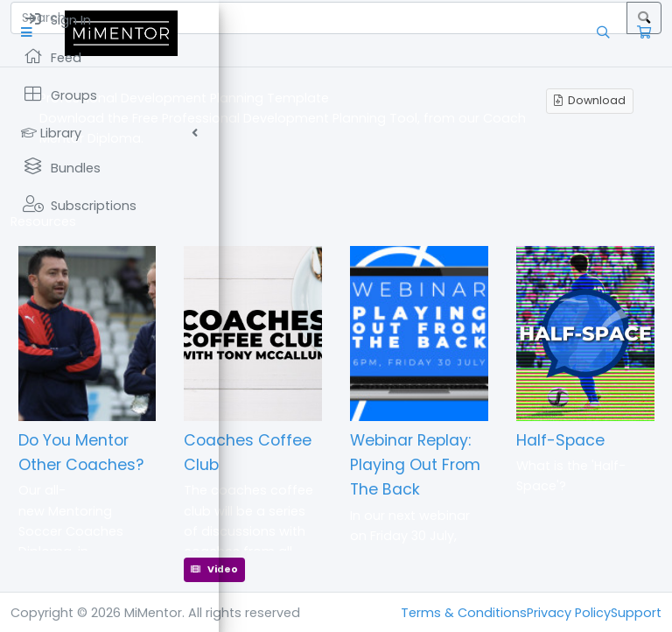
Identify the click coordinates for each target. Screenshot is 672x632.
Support (636, 613)
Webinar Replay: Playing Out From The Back (415, 465)
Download (590, 100)
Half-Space (560, 440)
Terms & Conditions (464, 613)
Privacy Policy (569, 613)
